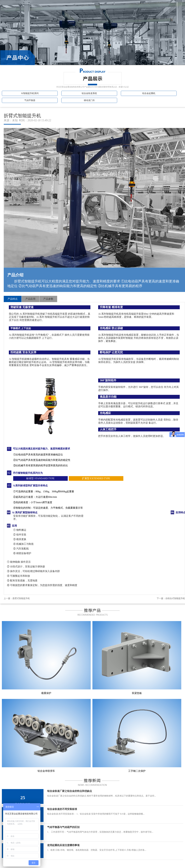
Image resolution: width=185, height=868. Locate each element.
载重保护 (46, 693)
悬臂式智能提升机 (21, 598)
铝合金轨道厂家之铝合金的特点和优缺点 (70, 791)
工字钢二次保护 (137, 771)
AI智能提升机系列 (30, 93)
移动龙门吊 (89, 100)
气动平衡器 (30, 100)
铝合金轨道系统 (89, 93)
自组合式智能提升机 (175, 598)
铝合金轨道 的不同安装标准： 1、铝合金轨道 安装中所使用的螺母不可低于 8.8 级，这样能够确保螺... (96, 814)
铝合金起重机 (149, 93)
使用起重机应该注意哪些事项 (63, 845)
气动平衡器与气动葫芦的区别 (63, 827)
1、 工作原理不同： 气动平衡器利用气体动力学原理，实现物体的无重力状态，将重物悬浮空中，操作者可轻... (100, 832)
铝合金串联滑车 (46, 771)
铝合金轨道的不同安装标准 (62, 809)
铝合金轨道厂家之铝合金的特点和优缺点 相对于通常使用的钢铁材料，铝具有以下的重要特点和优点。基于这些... (102, 796)
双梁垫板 (137, 693)
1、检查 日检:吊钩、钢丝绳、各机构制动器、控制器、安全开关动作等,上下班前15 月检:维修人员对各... (97, 850)
